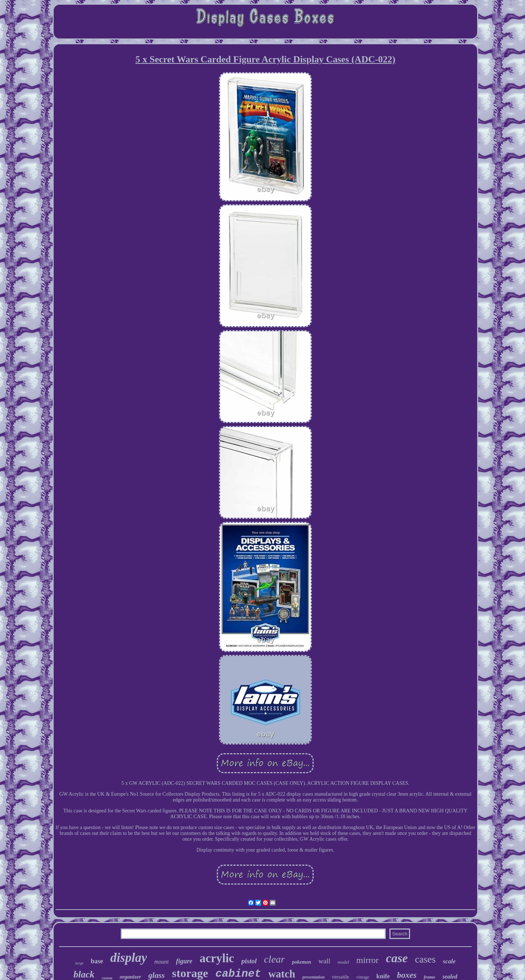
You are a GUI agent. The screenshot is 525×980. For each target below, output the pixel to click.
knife (383, 976)
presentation (313, 977)
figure (184, 961)
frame (430, 977)
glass (156, 975)
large (79, 963)
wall (324, 961)
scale (449, 961)
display (129, 958)
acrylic (217, 958)
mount (161, 962)
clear (274, 959)
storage (190, 973)
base (97, 961)
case (397, 958)
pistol (249, 961)
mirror (367, 960)
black (84, 974)
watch (282, 974)
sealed (450, 977)
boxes (407, 975)
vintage (363, 977)
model (343, 962)
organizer (130, 977)
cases (425, 959)
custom (107, 978)
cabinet (238, 974)
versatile (340, 977)
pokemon (301, 962)
